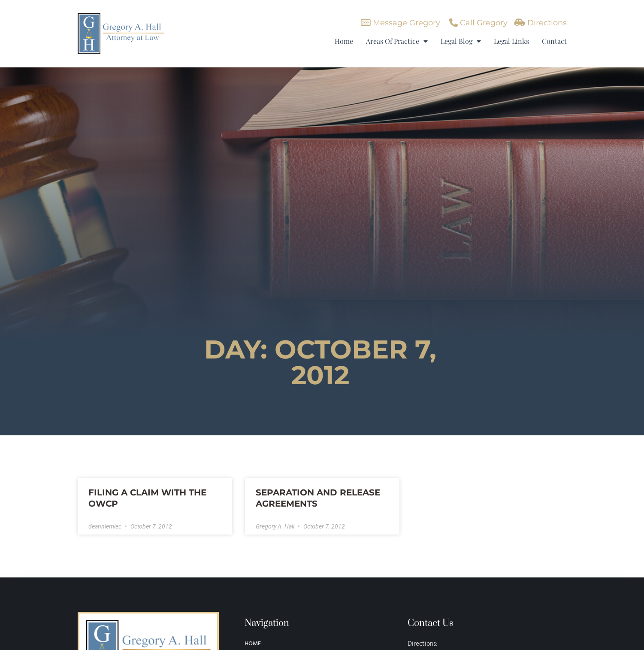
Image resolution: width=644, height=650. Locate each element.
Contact (554, 41)
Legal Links (511, 41)
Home (344, 41)
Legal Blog (461, 41)
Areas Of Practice (397, 41)
